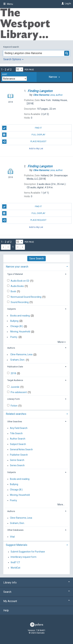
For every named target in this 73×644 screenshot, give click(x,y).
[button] (54, 77)
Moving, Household (20, 332)
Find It (22, 128)
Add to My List (36, 149)
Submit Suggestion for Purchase (28, 552)
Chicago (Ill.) (17, 326)
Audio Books (17, 286)
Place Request (24, 142)
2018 (14, 373)
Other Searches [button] (15, 422)
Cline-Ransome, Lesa (21, 355)
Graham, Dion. (18, 360)
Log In (68, 3)
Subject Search (18, 444)
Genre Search (17, 460)
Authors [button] (11, 348)
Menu (8, 4)
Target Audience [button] (15, 380)
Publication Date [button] (15, 367)
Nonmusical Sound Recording (26, 297)
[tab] (54, 77)
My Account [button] (36, 601)
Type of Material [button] (15, 274)
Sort (5, 74)
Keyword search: (12, 47)
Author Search (18, 439)
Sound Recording (20, 302)
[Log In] (62, 3)
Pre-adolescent (19, 392)
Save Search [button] (36, 258)
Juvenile (15, 387)
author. (48, 95)
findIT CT (15, 562)
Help (6, 610)
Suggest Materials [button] (17, 545)
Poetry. (14, 337)
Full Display (24, 135)
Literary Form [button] (14, 399)
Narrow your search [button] (17, 267)
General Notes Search (21, 449)
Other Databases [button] (15, 530)
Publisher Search (19, 455)
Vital (12, 537)
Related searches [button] (16, 414)
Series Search (17, 466)
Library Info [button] (36, 583)
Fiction (14, 406)
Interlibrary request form (24, 557)
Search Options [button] (13, 59)
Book (14, 291)
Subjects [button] (12, 309)
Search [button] (36, 592)
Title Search (16, 434)
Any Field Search (19, 428)
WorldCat (15, 568)
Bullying (14, 321)
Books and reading (20, 316)
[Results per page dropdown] (19, 69)
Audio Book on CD (20, 281)
